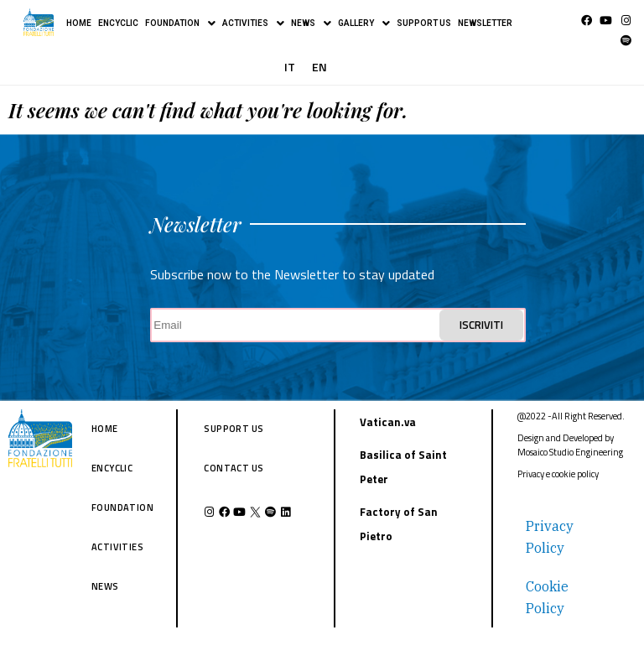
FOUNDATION (180, 23)
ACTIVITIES (253, 23)
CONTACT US (234, 468)
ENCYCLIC (118, 23)
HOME (79, 23)
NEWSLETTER (485, 23)
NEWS (311, 23)
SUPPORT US (424, 23)
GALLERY (364, 23)
